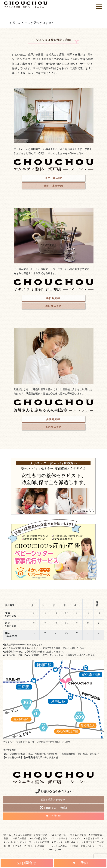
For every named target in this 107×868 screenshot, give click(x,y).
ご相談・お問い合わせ (83, 846)
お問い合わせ (54, 800)
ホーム (7, 835)
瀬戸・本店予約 (53, 186)
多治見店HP (53, 419)
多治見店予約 (53, 427)
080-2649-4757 (53, 791)
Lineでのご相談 (54, 808)
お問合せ (27, 863)
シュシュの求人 (58, 846)
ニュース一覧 (58, 835)
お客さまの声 (92, 838)
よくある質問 (41, 842)
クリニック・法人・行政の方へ (30, 846)
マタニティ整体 (77, 835)
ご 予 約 (54, 816)
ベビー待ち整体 (39, 838)
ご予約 (80, 863)
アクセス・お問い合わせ (65, 842)
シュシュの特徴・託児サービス (31, 835)
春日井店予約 (53, 306)
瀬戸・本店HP (53, 178)
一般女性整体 (19, 838)
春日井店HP (53, 298)
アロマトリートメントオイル (66, 838)
